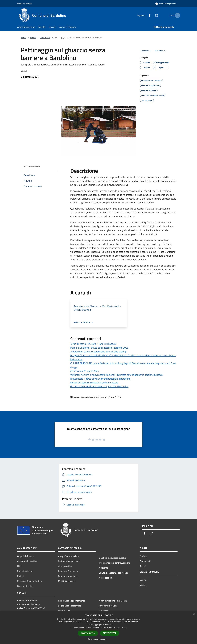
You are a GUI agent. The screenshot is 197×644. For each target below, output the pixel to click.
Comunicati (45, 37)
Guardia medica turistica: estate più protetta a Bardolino (99, 386)
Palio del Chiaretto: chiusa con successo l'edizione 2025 (99, 348)
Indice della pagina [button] (32, 166)
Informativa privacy (108, 606)
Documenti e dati (25, 586)
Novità (33, 37)
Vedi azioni (161, 51)
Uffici (20, 566)
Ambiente (104, 568)
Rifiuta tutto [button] (110, 633)
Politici (20, 576)
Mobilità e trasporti (67, 581)
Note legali (104, 611)
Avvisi (143, 566)
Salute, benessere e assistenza (113, 573)
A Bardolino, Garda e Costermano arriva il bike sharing (98, 352)
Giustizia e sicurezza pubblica (113, 558)
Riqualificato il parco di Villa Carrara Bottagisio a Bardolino (100, 379)
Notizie (143, 556)
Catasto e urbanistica (68, 576)
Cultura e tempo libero (69, 561)
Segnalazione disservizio (70, 606)
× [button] (194, 614)
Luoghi (143, 580)
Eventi (143, 585)
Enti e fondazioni (25, 571)
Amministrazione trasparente (113, 601)
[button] (99, 639)
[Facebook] (145, 15)
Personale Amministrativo (29, 581)
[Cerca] (176, 15)
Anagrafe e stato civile (69, 556)
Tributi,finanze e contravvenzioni (114, 563)
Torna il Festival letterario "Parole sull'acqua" (93, 344)
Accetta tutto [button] (88, 633)
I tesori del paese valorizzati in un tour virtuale (94, 383)
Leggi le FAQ (64, 611)
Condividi (147, 51)
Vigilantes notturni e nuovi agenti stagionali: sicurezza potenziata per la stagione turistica (116, 375)
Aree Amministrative (27, 561)
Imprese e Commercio (68, 571)
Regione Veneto (25, 4)
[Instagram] (152, 15)
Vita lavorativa (65, 566)
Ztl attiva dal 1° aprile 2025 (85, 371)
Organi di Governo (26, 556)
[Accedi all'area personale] (166, 4)
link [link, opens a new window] (125, 627)
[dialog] (99, 627)
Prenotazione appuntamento (72, 601)
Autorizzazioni (106, 578)
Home (23, 37)
